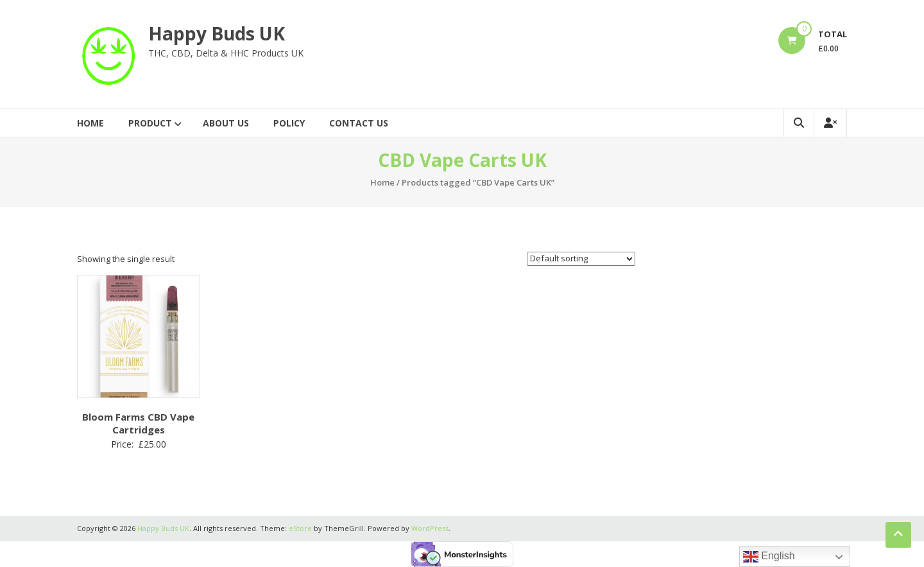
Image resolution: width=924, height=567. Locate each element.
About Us (226, 123)
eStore (300, 528)
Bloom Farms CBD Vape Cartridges (138, 423)
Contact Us (359, 123)
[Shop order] (581, 259)
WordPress (430, 528)
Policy (289, 123)
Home (90, 123)
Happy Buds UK (217, 33)
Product (150, 123)
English (769, 557)
